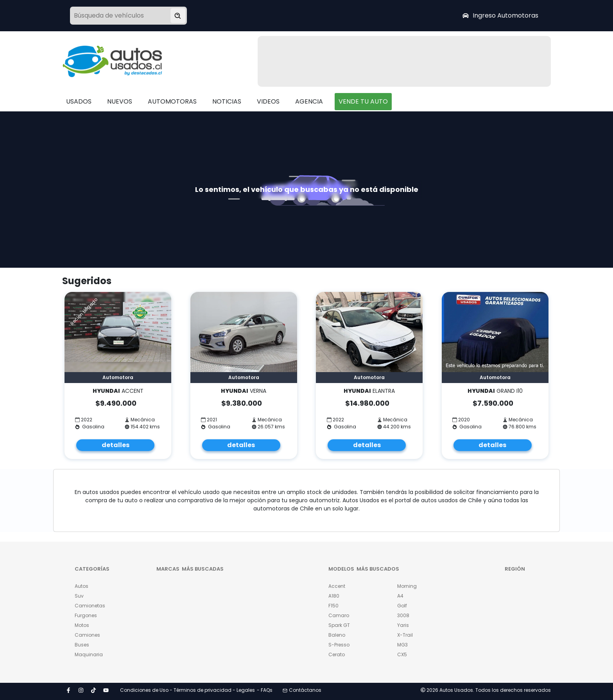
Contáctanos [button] (302, 690)
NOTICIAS (227, 101)
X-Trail (405, 635)
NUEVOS (120, 101)
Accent (337, 586)
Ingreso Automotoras (500, 15)
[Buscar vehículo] (178, 16)
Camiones (87, 635)
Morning (407, 586)
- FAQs (265, 690)
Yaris (403, 625)
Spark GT (339, 625)
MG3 (402, 645)
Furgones (86, 615)
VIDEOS (268, 101)
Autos (82, 586)
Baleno (337, 635)
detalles (116, 445)
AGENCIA (309, 101)
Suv (79, 596)
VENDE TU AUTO (363, 101)
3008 (403, 615)
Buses (82, 645)
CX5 (402, 654)
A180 (334, 596)
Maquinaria (89, 654)
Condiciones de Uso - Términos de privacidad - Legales (187, 690)
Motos (82, 625)
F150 (333, 606)
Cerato (337, 654)
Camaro (339, 615)
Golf (402, 606)
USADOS (79, 101)
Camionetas (90, 606)
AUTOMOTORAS (172, 101)
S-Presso (339, 645)
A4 (400, 596)
